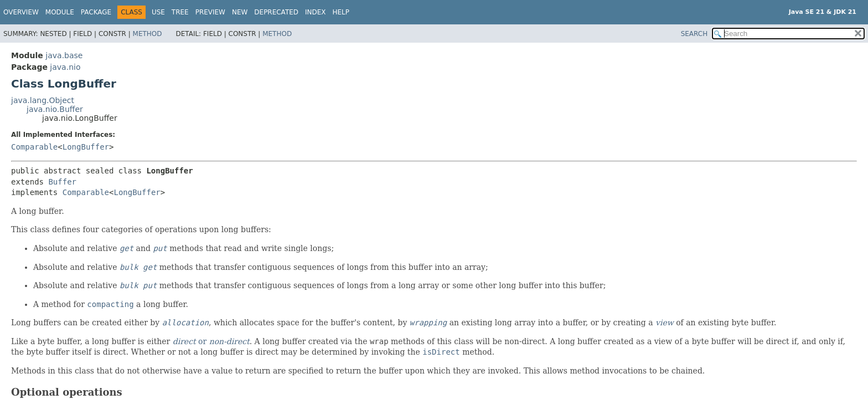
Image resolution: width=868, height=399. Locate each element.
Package (96, 12)
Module (60, 12)
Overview (21, 12)
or (211, 341)
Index (316, 12)
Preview (210, 12)
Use (158, 12)
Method (148, 34)
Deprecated (276, 12)
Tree (180, 12)
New (240, 12)
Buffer (62, 182)
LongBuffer (86, 147)
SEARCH (694, 34)
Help (341, 12)
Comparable (34, 147)
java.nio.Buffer (55, 109)
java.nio (65, 67)
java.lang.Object (43, 100)
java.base (64, 55)
